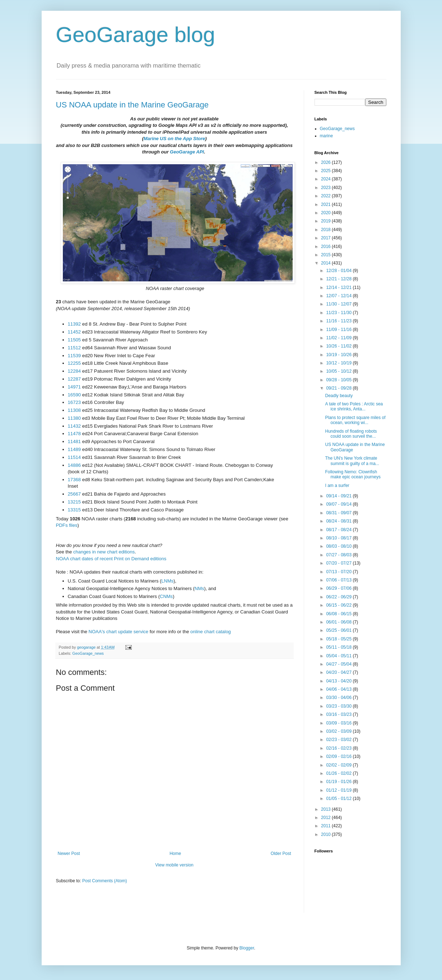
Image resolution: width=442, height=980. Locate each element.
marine (327, 136)
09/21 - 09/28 (339, 388)
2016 (326, 247)
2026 (326, 162)
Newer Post (69, 854)
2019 (326, 221)
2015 (326, 255)
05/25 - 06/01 (339, 630)
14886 (75, 465)
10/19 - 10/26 (339, 355)
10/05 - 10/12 (339, 371)
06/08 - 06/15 (339, 614)
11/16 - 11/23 (339, 321)
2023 (326, 188)
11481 (75, 441)
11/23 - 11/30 (339, 313)
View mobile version (174, 865)
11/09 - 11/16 (339, 330)
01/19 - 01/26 (339, 782)
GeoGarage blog (136, 35)
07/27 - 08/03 (339, 555)
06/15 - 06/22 (339, 605)
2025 (326, 171)
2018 (326, 230)
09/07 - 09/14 (339, 504)
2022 (326, 196)
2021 (326, 204)
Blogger (247, 948)
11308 (75, 410)
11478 (75, 434)
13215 (75, 502)
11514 (75, 457)
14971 (75, 387)
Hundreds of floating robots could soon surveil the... (351, 434)
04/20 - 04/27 (339, 672)
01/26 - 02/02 (339, 773)
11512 (75, 348)
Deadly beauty (339, 396)
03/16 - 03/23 (339, 714)
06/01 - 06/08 (339, 622)
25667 (75, 494)
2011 (326, 826)
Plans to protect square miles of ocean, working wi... (355, 420)
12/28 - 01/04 (339, 271)
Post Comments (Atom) (105, 881)
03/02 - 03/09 (339, 731)
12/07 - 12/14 (339, 296)
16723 (75, 402)
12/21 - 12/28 (339, 279)
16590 (75, 395)
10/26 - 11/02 (339, 346)
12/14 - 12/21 (339, 287)
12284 (75, 371)
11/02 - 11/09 (339, 338)
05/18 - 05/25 (339, 639)
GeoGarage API (187, 152)
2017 (326, 238)
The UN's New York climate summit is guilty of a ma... (352, 461)
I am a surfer (337, 486)
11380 (75, 418)
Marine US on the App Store (174, 139)
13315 (75, 510)
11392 (75, 324)
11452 (75, 332)
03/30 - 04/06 (339, 698)
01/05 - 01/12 (339, 799)
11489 (75, 449)
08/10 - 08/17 (339, 538)
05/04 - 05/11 (339, 656)
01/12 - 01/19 (339, 790)
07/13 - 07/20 (339, 572)
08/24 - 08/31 (339, 521)
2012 (326, 818)
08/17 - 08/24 (339, 530)
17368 (75, 480)
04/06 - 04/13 (339, 689)
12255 (75, 363)
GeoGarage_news (88, 653)
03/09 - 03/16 (339, 723)
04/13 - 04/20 (339, 681)
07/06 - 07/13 (339, 580)
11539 (75, 356)
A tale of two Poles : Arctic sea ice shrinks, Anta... (354, 406)
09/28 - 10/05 (339, 380)
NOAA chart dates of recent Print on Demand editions (111, 559)
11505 (75, 340)
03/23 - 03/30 (339, 706)
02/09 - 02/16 (339, 756)
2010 (326, 834)
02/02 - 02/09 (339, 765)
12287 (75, 379)
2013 (326, 809)
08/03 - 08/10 (339, 546)
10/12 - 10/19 (339, 363)
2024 (326, 179)
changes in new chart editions (104, 552)
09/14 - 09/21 (339, 496)
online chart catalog (211, 632)
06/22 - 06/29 (339, 597)
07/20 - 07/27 (339, 563)
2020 (326, 213)
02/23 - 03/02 (339, 740)
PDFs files (67, 525)
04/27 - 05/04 (339, 664)
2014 (326, 263)
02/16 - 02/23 (339, 748)
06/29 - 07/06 (339, 588)
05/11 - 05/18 (339, 647)
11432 (75, 426)
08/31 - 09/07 (339, 513)
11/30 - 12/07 (339, 304)
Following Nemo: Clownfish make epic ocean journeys (353, 474)
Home (175, 854)
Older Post (281, 854)
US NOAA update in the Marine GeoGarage (132, 105)
